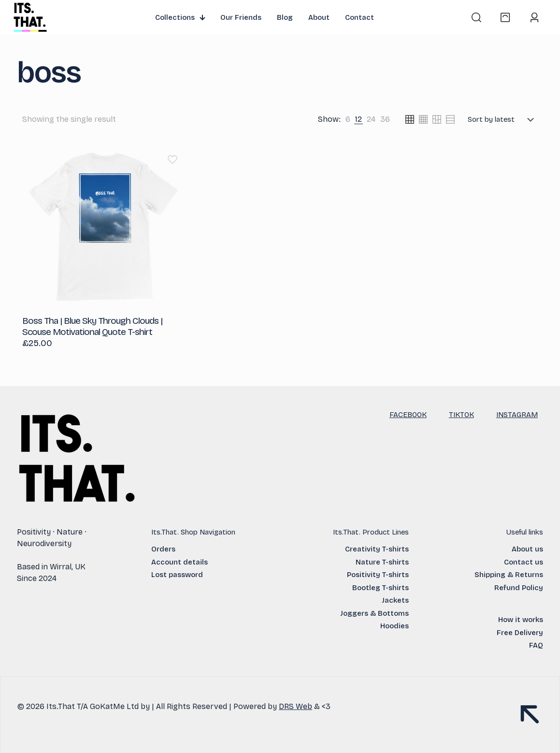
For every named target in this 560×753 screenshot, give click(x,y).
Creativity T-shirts (377, 549)
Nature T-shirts (382, 562)
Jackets (395, 600)
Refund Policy (519, 588)
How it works (521, 620)
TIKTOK (461, 415)
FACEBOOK (408, 415)
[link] (348, 119)
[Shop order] (503, 119)
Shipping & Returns (509, 575)
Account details (179, 562)
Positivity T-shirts (378, 575)
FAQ (536, 645)
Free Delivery (520, 633)
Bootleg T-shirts (381, 588)
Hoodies (395, 626)
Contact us (524, 562)
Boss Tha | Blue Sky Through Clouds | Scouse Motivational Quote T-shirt (92, 326)
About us (527, 549)
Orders (163, 549)
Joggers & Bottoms (374, 613)
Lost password (177, 575)
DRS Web (295, 706)
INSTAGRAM (517, 415)
